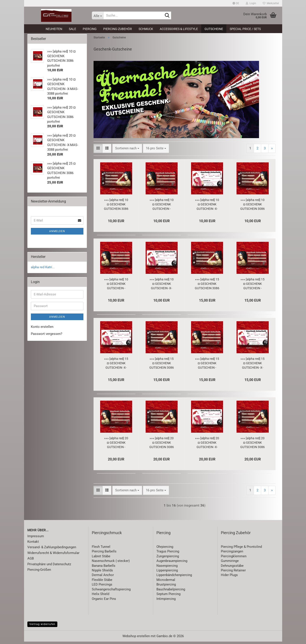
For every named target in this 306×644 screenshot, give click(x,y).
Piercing (90, 29)
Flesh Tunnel (101, 549)
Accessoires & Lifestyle (179, 29)
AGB (31, 561)
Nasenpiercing (167, 568)
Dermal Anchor (103, 578)
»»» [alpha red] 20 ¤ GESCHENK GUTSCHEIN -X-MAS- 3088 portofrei (207, 445)
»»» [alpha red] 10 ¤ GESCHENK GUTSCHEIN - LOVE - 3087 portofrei (162, 207)
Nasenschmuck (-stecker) (111, 563)
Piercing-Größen (39, 572)
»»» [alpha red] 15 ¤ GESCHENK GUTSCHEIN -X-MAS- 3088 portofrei (116, 366)
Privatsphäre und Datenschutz (49, 567)
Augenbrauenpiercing (172, 563)
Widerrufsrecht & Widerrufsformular (53, 555)
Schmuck (146, 29)
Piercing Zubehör (236, 535)
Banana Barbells (104, 568)
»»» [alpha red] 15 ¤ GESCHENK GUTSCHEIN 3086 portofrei (207, 286)
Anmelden (57, 234)
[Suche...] (98, 15)
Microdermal (166, 582)
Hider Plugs (229, 578)
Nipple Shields (102, 573)
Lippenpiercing (167, 573)
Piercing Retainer (233, 573)
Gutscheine (214, 29)
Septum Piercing (168, 596)
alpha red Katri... (43, 270)
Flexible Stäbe (102, 582)
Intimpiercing (166, 601)
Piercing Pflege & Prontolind (241, 549)
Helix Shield (100, 596)
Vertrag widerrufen (42, 627)
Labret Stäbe (101, 559)
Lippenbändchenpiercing (174, 578)
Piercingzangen (232, 554)
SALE (72, 29)
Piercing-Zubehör (118, 29)
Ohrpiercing (165, 549)
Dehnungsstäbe (232, 568)
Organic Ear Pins (104, 601)
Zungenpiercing (168, 559)
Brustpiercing (166, 587)
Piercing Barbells (104, 554)
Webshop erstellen (136, 638)
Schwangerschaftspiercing (111, 592)
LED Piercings (102, 587)
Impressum (36, 539)
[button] (236, 3)
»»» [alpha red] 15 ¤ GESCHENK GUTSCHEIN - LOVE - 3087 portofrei (252, 286)
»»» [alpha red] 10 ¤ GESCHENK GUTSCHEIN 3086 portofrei (116, 207)
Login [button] (251, 3)
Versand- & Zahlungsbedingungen (52, 550)
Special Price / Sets (245, 29)
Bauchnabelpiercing (171, 592)
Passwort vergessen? (47, 336)
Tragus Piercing (168, 554)
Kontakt (33, 544)
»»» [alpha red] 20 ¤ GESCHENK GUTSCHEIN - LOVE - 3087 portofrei (116, 445)
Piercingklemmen (234, 559)
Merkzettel (271, 3)
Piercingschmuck (107, 535)
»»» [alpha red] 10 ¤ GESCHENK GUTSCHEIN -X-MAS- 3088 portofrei (207, 207)
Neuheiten (54, 29)
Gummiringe (230, 563)
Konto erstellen (42, 329)
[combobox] (127, 151)
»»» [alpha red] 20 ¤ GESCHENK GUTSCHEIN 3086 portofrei (162, 445)
